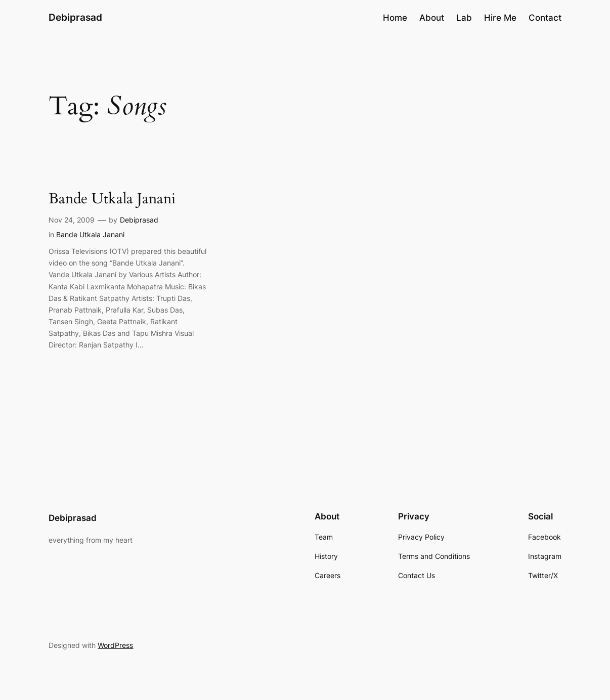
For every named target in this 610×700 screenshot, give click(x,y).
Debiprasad (75, 17)
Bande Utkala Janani (112, 199)
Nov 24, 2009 (72, 220)
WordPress (115, 645)
